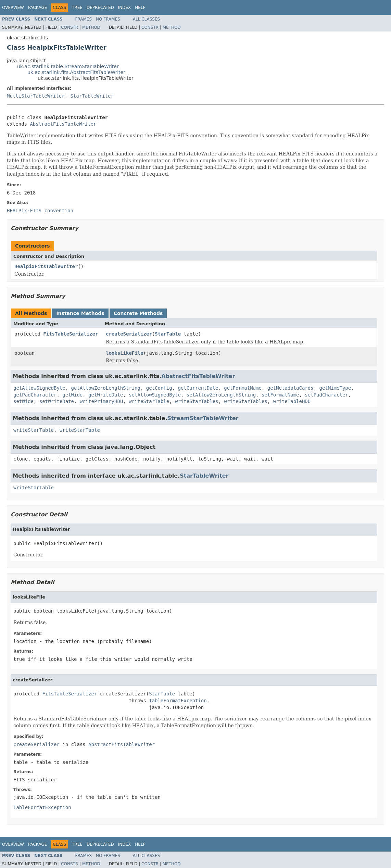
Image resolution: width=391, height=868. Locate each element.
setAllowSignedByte (155, 395)
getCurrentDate (198, 388)
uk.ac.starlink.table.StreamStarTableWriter (68, 66)
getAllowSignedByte (39, 388)
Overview (13, 8)
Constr (70, 27)
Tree (77, 8)
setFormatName (280, 395)
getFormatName (243, 388)
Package (37, 8)
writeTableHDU (292, 401)
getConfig (159, 388)
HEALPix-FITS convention (40, 211)
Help (140, 8)
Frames (84, 19)
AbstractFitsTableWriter (63, 124)
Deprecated (100, 8)
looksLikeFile (125, 353)
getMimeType (335, 388)
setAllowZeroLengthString (221, 395)
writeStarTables (197, 401)
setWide (23, 401)
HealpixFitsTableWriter (46, 266)
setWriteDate (57, 401)
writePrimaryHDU (101, 401)
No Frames (108, 19)
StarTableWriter (92, 96)
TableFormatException (178, 701)
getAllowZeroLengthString (106, 388)
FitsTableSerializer (71, 334)
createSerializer (129, 334)
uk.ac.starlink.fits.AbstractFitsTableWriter (76, 72)
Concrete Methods (138, 313)
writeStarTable (149, 401)
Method (91, 27)
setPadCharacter (326, 395)
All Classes (146, 19)
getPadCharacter (35, 395)
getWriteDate (106, 395)
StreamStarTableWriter (203, 418)
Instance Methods (80, 313)
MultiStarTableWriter (36, 96)
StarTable (168, 334)
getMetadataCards (291, 388)
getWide (72, 395)
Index (125, 8)
